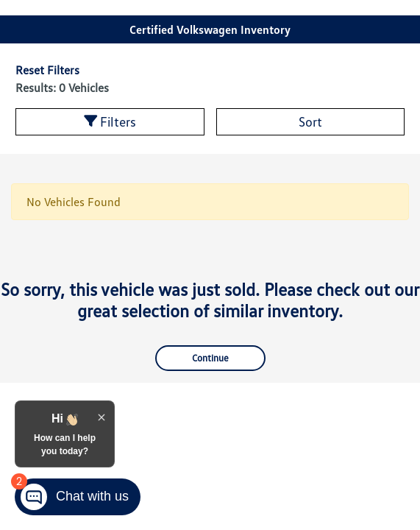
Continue (210, 358)
